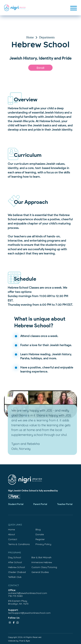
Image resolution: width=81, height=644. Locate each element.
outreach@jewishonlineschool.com (28, 593)
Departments (47, 37)
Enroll (40, 68)
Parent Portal (40, 504)
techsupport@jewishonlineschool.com (29, 613)
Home (30, 37)
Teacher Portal (65, 504)
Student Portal (16, 504)
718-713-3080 (15, 596)
